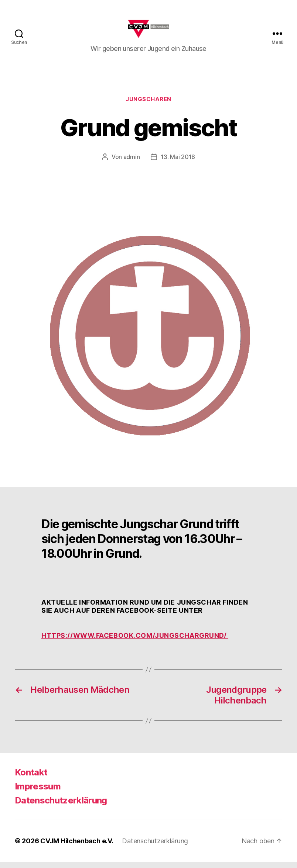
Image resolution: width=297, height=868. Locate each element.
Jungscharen (148, 106)
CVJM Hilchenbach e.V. (77, 847)
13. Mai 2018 (178, 163)
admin (132, 163)
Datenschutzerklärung (61, 807)
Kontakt (31, 779)
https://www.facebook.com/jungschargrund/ (135, 642)
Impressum (38, 793)
